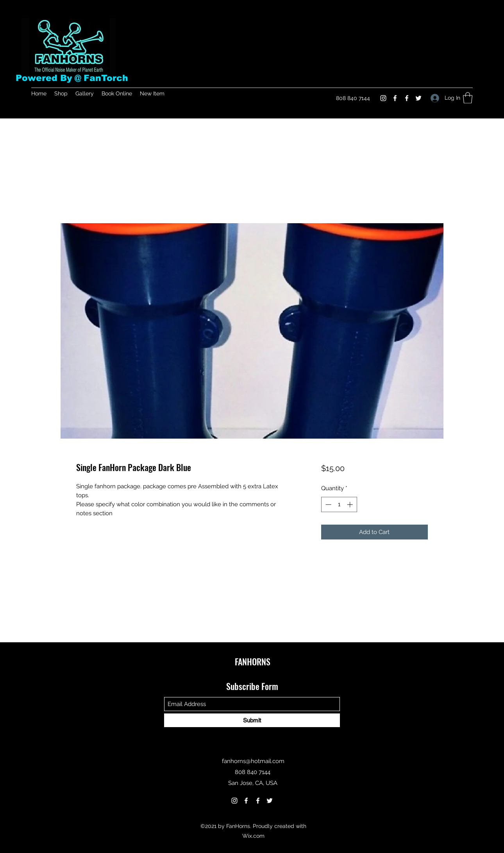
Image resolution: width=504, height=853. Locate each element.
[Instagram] (383, 98)
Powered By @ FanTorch (72, 78)
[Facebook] (395, 98)
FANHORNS (253, 661)
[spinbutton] (339, 504)
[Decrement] (328, 504)
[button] (468, 98)
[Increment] (351, 504)
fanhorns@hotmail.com (253, 761)
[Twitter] (418, 98)
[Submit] (252, 720)
